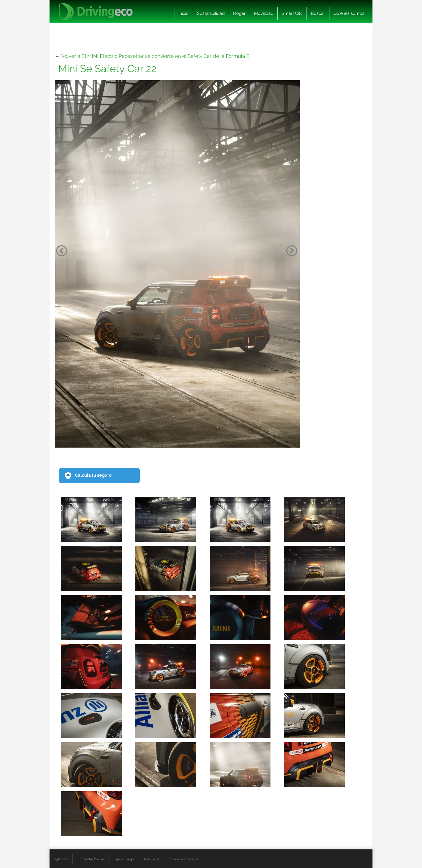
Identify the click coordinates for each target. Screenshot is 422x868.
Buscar (318, 13)
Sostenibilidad (211, 13)
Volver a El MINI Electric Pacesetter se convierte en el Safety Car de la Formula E (155, 56)
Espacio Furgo (124, 859)
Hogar (239, 13)
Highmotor (61, 859)
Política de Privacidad (183, 859)
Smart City (292, 13)
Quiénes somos (349, 13)
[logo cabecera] (96, 11)
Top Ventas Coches (91, 859)
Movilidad (264, 13)
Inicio (184, 13)
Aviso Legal (151, 859)
